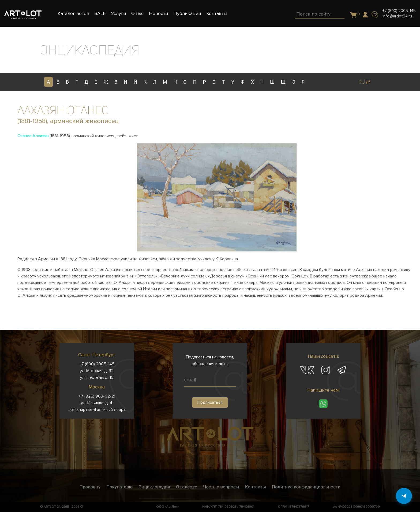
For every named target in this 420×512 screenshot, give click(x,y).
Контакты (256, 487)
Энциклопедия (154, 487)
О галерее (187, 487)
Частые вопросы (221, 487)
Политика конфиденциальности (306, 487)
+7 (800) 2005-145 (399, 11)
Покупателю (119, 487)
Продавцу (90, 487)
